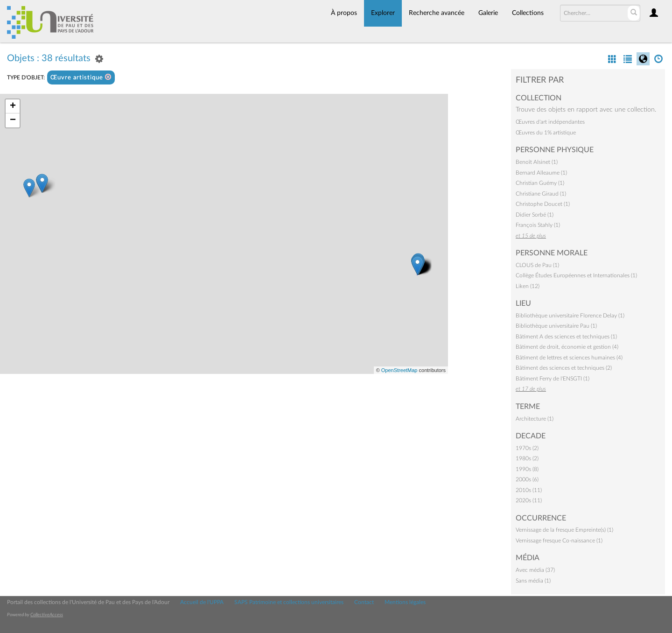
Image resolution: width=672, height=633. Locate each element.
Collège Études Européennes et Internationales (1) (576, 275)
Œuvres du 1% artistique (546, 133)
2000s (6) (527, 479)
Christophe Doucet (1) (543, 204)
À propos (344, 13)
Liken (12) (528, 286)
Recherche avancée (437, 13)
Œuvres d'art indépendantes (550, 122)
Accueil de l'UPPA (202, 602)
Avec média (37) (535, 570)
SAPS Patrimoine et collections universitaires (289, 602)
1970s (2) (527, 448)
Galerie (488, 13)
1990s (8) (527, 469)
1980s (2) (527, 458)
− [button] (13, 120)
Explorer (383, 13)
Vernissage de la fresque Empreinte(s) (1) (564, 530)
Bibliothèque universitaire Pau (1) (556, 326)
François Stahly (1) (538, 225)
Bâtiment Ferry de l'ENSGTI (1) (553, 379)
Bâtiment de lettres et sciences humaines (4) (569, 358)
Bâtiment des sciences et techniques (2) (564, 368)
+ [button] (13, 106)
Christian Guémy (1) (540, 183)
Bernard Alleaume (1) (541, 173)
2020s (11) (529, 500)
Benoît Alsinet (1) (537, 162)
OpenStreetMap (399, 370)
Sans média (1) (533, 581)
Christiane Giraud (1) (541, 194)
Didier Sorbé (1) (535, 215)
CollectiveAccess (47, 615)
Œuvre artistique (81, 77)
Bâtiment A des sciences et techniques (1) (566, 337)
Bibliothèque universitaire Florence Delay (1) (570, 316)
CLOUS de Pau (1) (537, 265)
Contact (364, 602)
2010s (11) (529, 490)
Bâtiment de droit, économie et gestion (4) (567, 347)
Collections (528, 13)
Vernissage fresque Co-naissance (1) (559, 541)
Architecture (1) (535, 419)
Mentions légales (405, 602)
